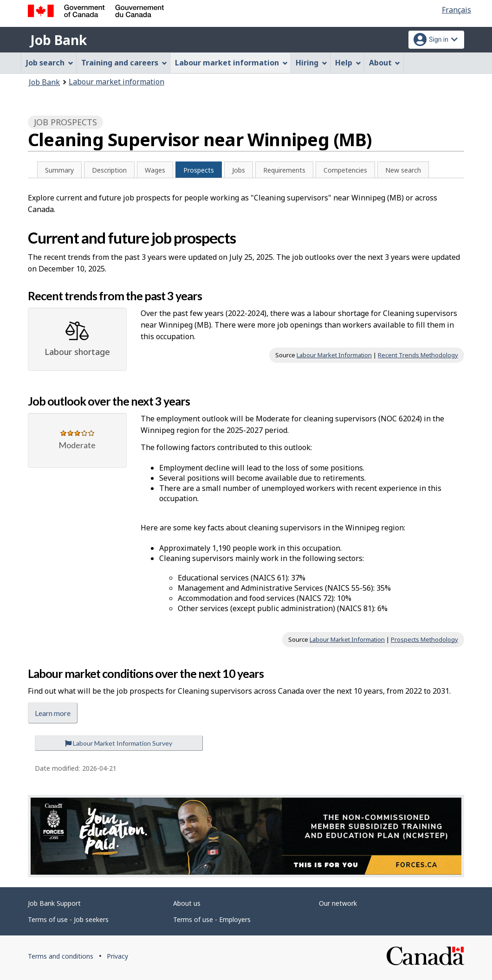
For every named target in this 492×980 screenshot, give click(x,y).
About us (187, 903)
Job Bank (58, 40)
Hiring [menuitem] (311, 63)
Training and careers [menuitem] (124, 63)
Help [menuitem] (348, 63)
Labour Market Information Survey (119, 743)
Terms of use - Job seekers (68, 919)
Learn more (53, 713)
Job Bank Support (54, 903)
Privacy (117, 956)
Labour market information (117, 82)
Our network (338, 903)
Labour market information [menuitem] (231, 63)
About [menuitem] (385, 63)
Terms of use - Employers (212, 919)
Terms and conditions (61, 956)
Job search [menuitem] (50, 63)
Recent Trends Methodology (418, 355)
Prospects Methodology (424, 639)
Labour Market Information (334, 355)
